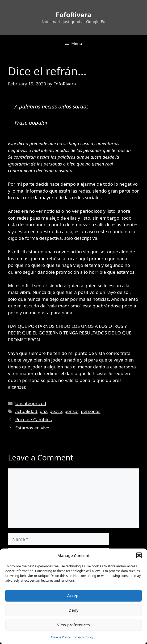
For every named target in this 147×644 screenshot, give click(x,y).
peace (56, 411)
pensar (72, 411)
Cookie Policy (61, 637)
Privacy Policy (83, 637)
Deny (73, 610)
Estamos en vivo (32, 428)
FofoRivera (73, 15)
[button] (139, 555)
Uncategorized (31, 403)
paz (43, 411)
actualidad (26, 411)
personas (91, 411)
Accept (73, 595)
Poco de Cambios (33, 419)
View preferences (73, 625)
